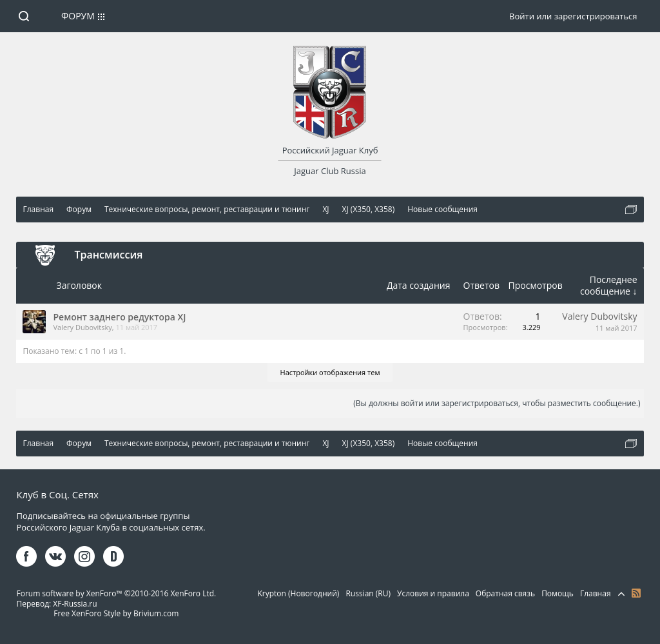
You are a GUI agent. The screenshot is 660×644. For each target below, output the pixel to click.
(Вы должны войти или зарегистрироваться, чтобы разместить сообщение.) (497, 403)
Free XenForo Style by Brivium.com (116, 613)
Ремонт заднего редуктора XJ (119, 317)
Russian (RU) (368, 593)
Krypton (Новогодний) (298, 593)
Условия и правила (433, 593)
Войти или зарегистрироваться (573, 16)
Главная (596, 593)
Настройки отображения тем (330, 372)
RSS (636, 593)
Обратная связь (505, 593)
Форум (78, 16)
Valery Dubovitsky (82, 327)
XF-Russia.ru (75, 604)
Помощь (558, 593)
